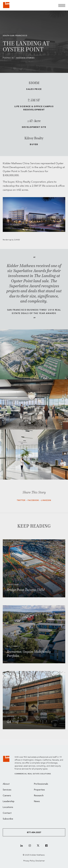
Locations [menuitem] (8, 807)
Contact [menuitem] (7, 813)
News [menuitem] (37, 802)
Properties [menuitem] (39, 790)
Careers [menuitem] (7, 796)
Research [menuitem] (39, 796)
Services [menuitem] (7, 790)
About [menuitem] (6, 784)
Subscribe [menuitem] (8, 819)
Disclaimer (40, 861)
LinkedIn (46, 500)
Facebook (33, 500)
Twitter (21, 500)
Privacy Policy (29, 861)
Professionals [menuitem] (41, 784)
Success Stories (25, 58)
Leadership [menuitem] (9, 802)
